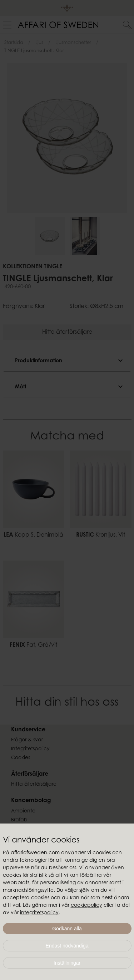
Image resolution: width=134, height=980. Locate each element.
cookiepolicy (86, 906)
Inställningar (67, 963)
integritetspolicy (39, 913)
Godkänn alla (67, 929)
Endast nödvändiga (67, 946)
